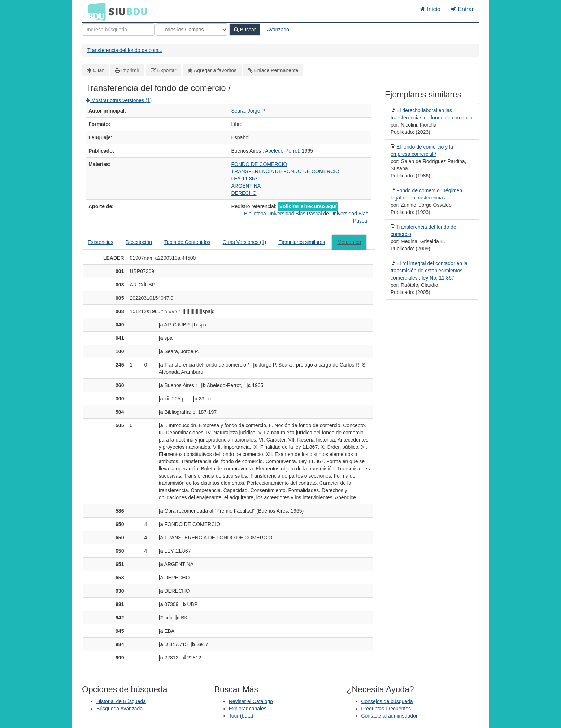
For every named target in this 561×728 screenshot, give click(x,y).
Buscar (245, 30)
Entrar (462, 9)
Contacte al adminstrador (389, 716)
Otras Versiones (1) (245, 242)
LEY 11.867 (245, 179)
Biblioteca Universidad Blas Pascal (284, 214)
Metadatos (349, 242)
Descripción (139, 242)
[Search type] (192, 30)
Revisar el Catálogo (251, 701)
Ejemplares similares (302, 242)
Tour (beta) (241, 716)
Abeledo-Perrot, (283, 151)
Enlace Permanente (276, 70)
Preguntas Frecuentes (386, 709)
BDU (95, 11)
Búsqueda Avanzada (119, 709)
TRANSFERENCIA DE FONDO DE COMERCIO (285, 171)
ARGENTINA (246, 186)
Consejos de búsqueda (387, 701)
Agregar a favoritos (215, 70)
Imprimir (130, 70)
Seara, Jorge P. (249, 111)
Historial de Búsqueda (121, 701)
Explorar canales (248, 709)
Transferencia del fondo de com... (125, 50)
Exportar (167, 70)
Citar (99, 70)
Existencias (101, 242)
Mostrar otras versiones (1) (119, 100)
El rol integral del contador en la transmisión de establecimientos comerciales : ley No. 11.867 (429, 271)
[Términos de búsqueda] (118, 30)
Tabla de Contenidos (187, 242)
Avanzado (278, 30)
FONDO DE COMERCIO (259, 164)
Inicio (430, 9)
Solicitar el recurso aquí (308, 206)
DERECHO (244, 193)
